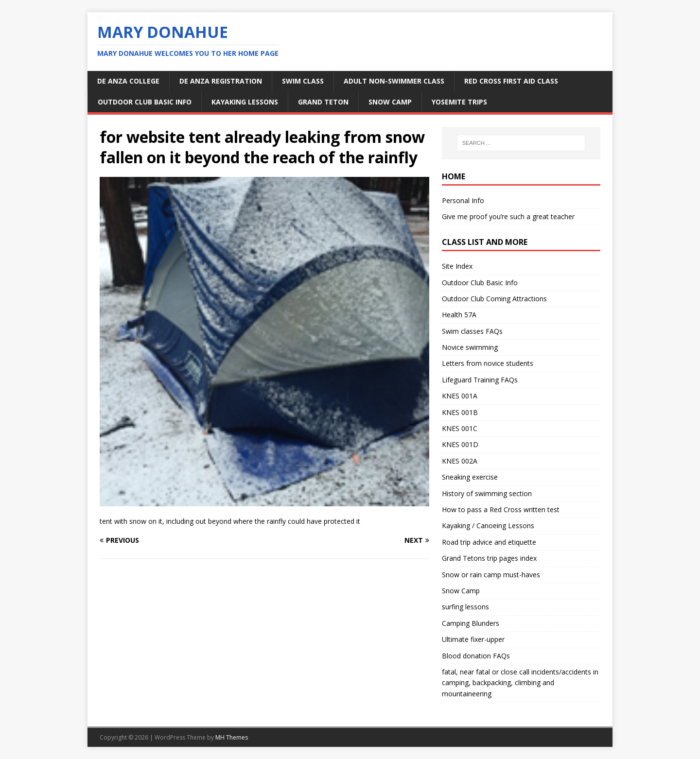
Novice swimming (470, 347)
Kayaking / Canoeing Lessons (488, 526)
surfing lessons (465, 607)
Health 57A (459, 315)
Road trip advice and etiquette (489, 542)
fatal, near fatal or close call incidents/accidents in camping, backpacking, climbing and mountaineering (520, 683)
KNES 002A (460, 461)
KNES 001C (460, 428)
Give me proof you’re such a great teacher (508, 216)
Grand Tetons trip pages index (489, 558)
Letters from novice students (488, 363)
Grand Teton (323, 102)
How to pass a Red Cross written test (501, 509)
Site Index (457, 266)
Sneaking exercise (470, 477)
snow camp (390, 102)
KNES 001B (460, 412)
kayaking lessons (245, 102)
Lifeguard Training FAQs (480, 380)
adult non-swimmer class (394, 81)
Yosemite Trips (459, 102)
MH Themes (232, 737)
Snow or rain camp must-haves (491, 575)
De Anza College (128, 81)
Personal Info (463, 200)
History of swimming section (487, 493)
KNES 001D (460, 444)
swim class (303, 81)
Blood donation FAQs (476, 656)
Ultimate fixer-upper (473, 639)
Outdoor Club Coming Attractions (494, 299)
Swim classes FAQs (472, 331)
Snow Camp (461, 591)
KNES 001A (460, 396)
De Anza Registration (221, 81)
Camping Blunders (471, 623)
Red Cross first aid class (511, 81)
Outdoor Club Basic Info (145, 102)
